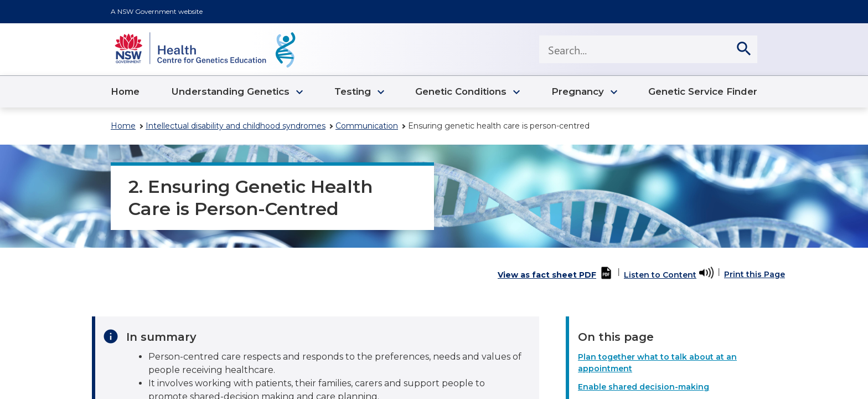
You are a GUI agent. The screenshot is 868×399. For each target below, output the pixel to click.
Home (123, 126)
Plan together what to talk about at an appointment (657, 363)
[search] (743, 49)
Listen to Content (660, 275)
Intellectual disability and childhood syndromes (236, 126)
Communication (367, 126)
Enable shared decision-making (644, 387)
